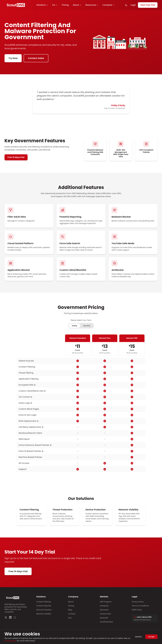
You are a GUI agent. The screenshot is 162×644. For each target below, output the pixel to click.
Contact (72, 614)
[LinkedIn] (10, 617)
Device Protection (44, 610)
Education (104, 610)
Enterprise (104, 606)
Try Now (13, 58)
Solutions (42, 5)
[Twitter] (6, 617)
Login (133, 5)
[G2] (15, 617)
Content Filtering (43, 602)
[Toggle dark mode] (126, 5)
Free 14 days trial (16, 157)
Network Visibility (44, 614)
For (55, 5)
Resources (92, 5)
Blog (70, 610)
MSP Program (106, 602)
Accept (151, 637)
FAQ (70, 618)
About (77, 5)
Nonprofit (104, 618)
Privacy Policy (138, 602)
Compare (109, 5)
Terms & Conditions (140, 606)
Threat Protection (44, 606)
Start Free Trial (148, 5)
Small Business (106, 622)
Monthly (87, 326)
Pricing (65, 5)
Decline (138, 637)
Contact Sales (36, 58)
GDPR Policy (137, 610)
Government (105, 614)
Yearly (74, 326)
